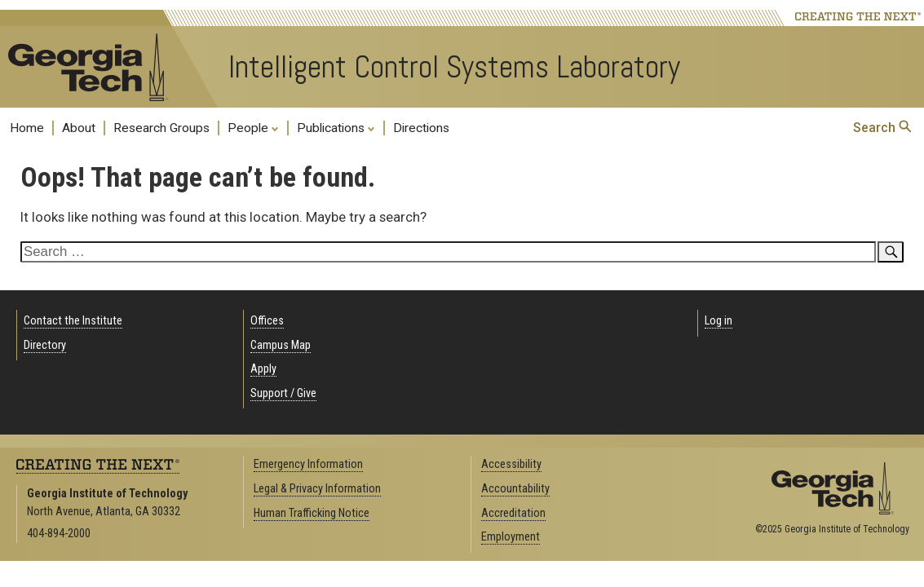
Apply (263, 369)
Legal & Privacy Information (317, 489)
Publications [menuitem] (336, 127)
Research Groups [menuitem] (161, 128)
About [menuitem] (79, 128)
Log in (718, 321)
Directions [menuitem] (421, 128)
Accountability (515, 489)
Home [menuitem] (27, 128)
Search (882, 128)
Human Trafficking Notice (312, 513)
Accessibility (511, 464)
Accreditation (513, 513)
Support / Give (283, 393)
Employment (511, 537)
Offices (267, 321)
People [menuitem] (253, 127)
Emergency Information (308, 464)
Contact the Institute (73, 321)
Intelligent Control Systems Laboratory (454, 67)
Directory (45, 345)
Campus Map (281, 345)
